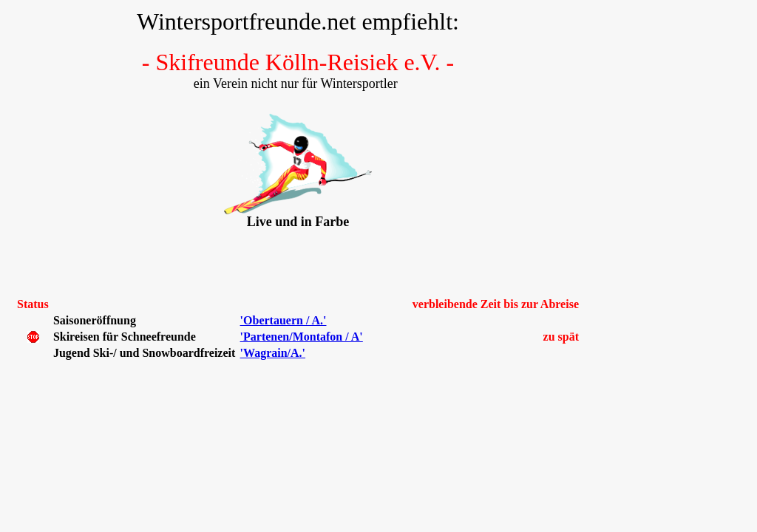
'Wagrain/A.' (273, 353)
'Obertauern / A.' (284, 320)
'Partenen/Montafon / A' (302, 337)
